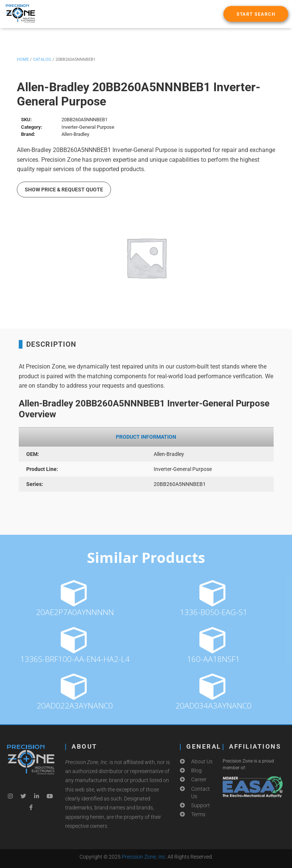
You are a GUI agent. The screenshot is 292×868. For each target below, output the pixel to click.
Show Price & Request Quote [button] (64, 190)
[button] (256, 14)
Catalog (42, 59)
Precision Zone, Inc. (144, 857)
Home (23, 59)
